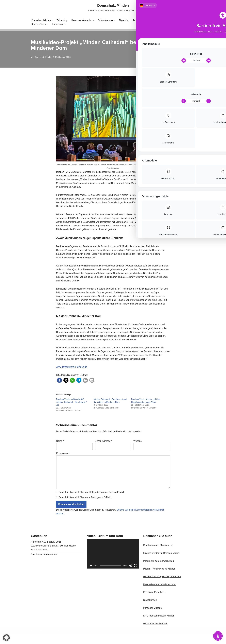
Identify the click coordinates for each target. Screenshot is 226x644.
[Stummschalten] (131, 576)
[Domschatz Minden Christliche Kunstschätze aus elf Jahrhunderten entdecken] (113, 7)
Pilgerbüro (126, 20)
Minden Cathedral (164, 20)
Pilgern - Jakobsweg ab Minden (159, 579)
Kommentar (63, 461)
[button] (52, 20)
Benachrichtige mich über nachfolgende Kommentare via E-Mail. (92, 501)
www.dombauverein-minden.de (72, 374)
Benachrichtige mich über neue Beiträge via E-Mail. (85, 507)
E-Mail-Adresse (103, 449)
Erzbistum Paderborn (154, 602)
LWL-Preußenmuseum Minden (159, 626)
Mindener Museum (153, 618)
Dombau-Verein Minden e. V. (158, 555)
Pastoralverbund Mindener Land (160, 594)
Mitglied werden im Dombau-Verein (161, 563)
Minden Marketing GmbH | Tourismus (162, 587)
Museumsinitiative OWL (155, 634)
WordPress (60, 640)
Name (60, 449)
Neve (34, 640)
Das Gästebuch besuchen (44, 565)
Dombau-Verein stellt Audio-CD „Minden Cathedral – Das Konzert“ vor (71, 409)
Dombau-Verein (143, 20)
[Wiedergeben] (91, 576)
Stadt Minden (150, 610)
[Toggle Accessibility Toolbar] (218, 636)
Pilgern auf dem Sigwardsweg (159, 571)
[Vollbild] (135, 576)
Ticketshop (63, 20)
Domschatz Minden (44, 57)
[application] (113, 564)
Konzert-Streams (40, 24)
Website (138, 449)
